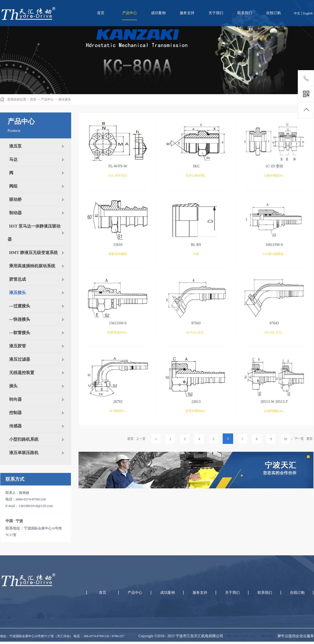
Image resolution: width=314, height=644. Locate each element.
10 (285, 439)
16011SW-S (274, 245)
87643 (274, 323)
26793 (118, 402)
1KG (196, 166)
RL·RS (196, 245)
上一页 (141, 439)
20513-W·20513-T (274, 402)
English (308, 13)
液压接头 (65, 99)
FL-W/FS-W (118, 166)
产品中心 (47, 99)
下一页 (299, 439)
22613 (196, 402)
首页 (101, 13)
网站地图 (267, 636)
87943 (196, 323)
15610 (118, 245)
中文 (297, 13)
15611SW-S (118, 323)
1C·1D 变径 (274, 166)
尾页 (310, 439)
